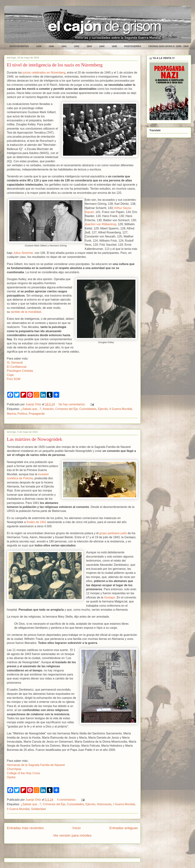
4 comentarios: (67, 800)
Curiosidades (88, 409)
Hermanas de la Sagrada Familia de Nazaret (36, 765)
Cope (10, 375)
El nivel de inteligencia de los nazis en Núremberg (55, 65)
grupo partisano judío (113, 533)
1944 (102, 46)
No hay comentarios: (72, 404)
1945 (114, 46)
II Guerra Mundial (121, 409)
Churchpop (14, 769)
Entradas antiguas (124, 828)
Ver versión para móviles (72, 835)
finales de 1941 (36, 522)
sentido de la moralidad (26, 312)
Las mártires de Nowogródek (35, 439)
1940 (51, 46)
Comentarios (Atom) (82, 852)
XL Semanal (15, 363)
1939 (39, 46)
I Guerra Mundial (124, 804)
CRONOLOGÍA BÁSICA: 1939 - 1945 (169, 46)
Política (22, 414)
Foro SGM (14, 379)
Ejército (103, 409)
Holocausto (104, 804)
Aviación (48, 409)
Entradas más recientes (25, 828)
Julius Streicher (23, 253)
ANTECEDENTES (19, 46)
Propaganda (37, 414)
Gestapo (109, 597)
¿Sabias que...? (31, 409)
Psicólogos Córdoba (20, 371)
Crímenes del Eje (66, 409)
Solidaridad (38, 809)
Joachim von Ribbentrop (101, 224)
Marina (11, 414)
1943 (89, 46)
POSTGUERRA (133, 46)
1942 (76, 46)
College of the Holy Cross (23, 773)
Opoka (11, 777)
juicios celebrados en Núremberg (44, 73)
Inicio (77, 828)
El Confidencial (17, 367)
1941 (64, 46)
